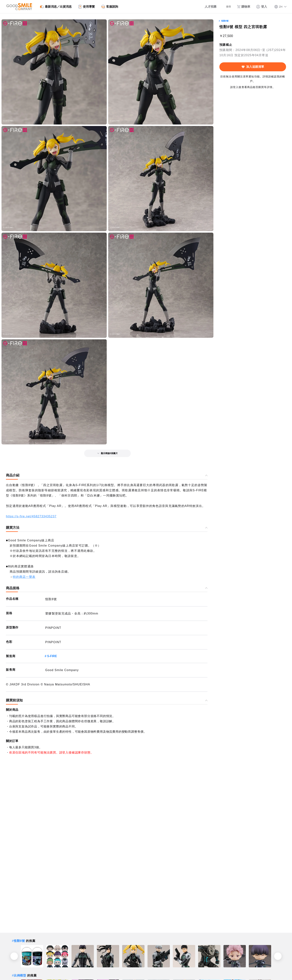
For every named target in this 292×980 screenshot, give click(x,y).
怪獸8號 (225, 21)
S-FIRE (52, 656)
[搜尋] (226, 7)
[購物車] (243, 7)
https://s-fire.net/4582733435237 (31, 516)
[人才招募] (207, 7)
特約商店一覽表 (24, 577)
